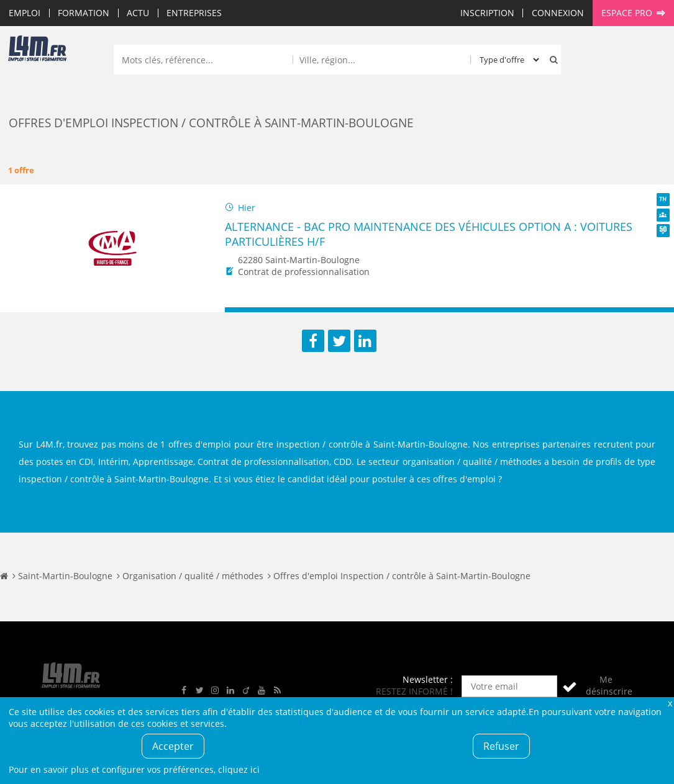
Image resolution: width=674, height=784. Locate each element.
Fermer (670, 703)
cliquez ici (239, 769)
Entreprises (194, 13)
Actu (138, 13)
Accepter (173, 746)
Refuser (501, 746)
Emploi (25, 13)
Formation (84, 13)
